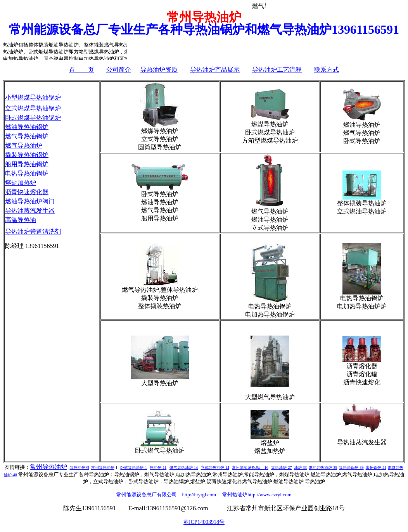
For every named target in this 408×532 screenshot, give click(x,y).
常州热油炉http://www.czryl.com (257, 495)
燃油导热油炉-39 (323, 467)
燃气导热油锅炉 (27, 136)
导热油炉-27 (281, 467)
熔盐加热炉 (21, 183)
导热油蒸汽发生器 (30, 211)
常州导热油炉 (48, 467)
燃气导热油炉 (24, 145)
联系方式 (327, 70)
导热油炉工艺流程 (277, 70)
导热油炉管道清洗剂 (33, 232)
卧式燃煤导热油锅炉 (33, 118)
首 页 (81, 70)
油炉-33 (300, 467)
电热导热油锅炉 (27, 173)
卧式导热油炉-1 (133, 467)
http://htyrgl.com (199, 495)
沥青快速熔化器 (27, 192)
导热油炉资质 (159, 70)
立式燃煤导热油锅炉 (33, 108)
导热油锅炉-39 (351, 467)
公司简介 (119, 70)
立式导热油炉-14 (215, 467)
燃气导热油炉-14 (184, 467)
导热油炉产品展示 (215, 70)
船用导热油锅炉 (27, 164)
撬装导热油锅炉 (27, 155)
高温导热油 (21, 220)
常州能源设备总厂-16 (250, 467)
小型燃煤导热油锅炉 (33, 97)
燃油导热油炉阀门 (30, 201)
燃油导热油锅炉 (27, 127)
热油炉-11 (158, 467)
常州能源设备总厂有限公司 (147, 495)
